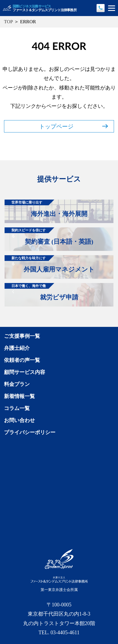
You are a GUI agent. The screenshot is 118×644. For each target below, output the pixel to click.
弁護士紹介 (17, 348)
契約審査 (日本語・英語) (49, 236)
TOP (8, 22)
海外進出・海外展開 (46, 208)
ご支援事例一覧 (22, 336)
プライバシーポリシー (30, 432)
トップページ (74, 126)
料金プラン (17, 384)
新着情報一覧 (19, 396)
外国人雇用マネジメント (50, 264)
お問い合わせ (19, 420)
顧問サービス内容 (25, 372)
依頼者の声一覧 (22, 360)
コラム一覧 (17, 408)
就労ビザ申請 (41, 292)
